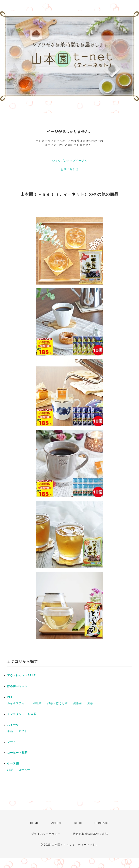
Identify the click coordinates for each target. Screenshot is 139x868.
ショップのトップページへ (70, 161)
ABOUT (56, 823)
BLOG (78, 823)
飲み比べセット (17, 686)
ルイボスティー (17, 703)
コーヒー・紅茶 (17, 753)
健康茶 (78, 703)
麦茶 (90, 703)
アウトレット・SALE (21, 675)
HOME (35, 823)
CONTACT (102, 823)
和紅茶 (37, 703)
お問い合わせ (70, 169)
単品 (10, 731)
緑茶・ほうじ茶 (58, 703)
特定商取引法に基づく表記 (90, 834)
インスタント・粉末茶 (22, 714)
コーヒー (24, 770)
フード (12, 742)
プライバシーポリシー (46, 834)
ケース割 (13, 763)
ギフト (23, 731)
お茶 (10, 697)
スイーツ (13, 725)
